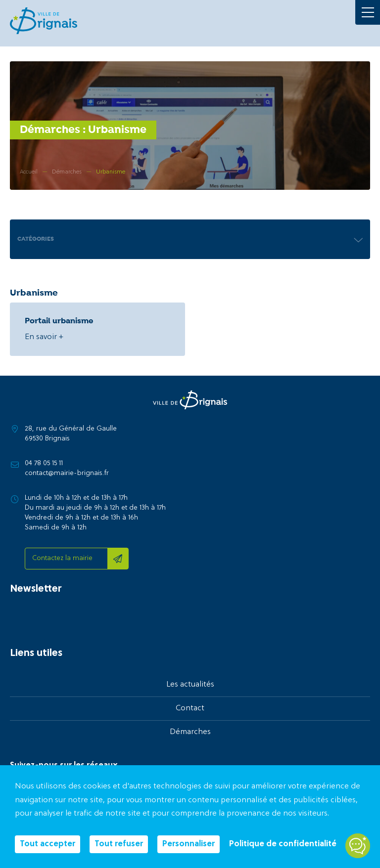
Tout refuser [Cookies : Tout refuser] (119, 844)
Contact (190, 708)
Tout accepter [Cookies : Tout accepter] (47, 844)
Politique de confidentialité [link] (283, 844)
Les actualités (190, 685)
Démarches (190, 732)
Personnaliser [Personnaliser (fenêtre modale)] (189, 844)
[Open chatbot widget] (358, 846)
